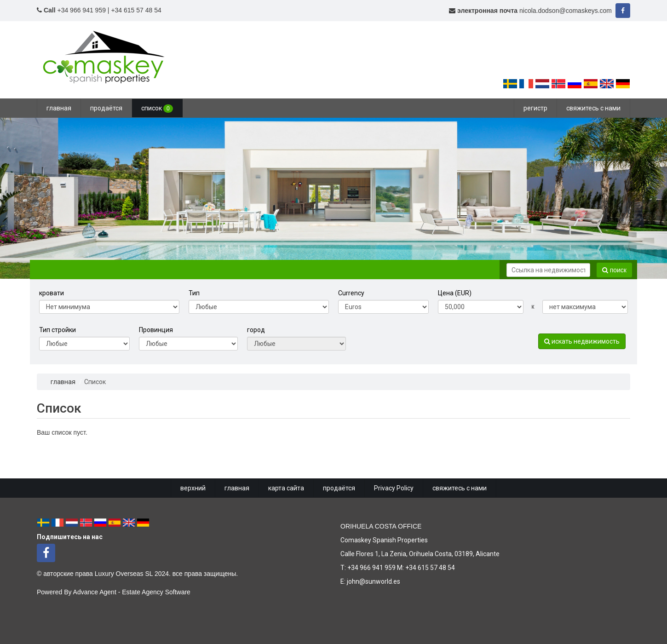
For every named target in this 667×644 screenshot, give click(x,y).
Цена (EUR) (455, 293)
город (256, 330)
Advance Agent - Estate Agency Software (132, 592)
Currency (351, 293)
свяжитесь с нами (593, 108)
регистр (535, 108)
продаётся (106, 108)
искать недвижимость (582, 341)
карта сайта (286, 488)
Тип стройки (57, 330)
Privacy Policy (394, 488)
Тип (194, 293)
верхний (193, 488)
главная (59, 108)
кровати (52, 293)
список (157, 109)
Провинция (156, 330)
